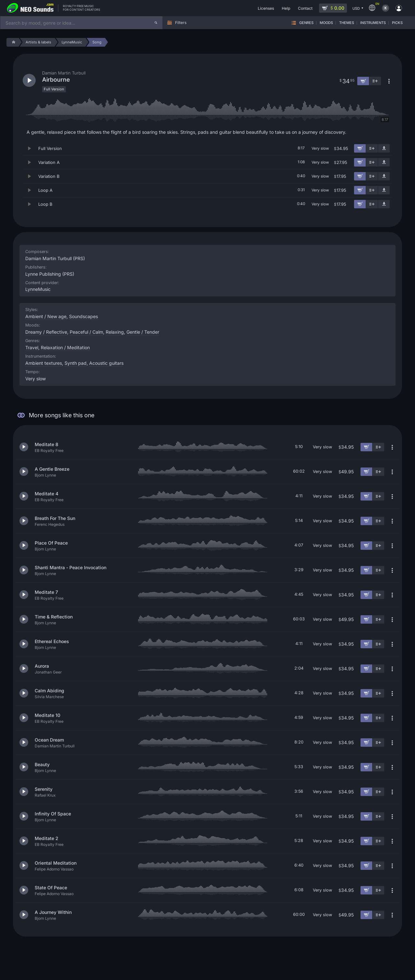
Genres (306, 23)
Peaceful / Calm (86, 332)
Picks (397, 23)
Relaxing (115, 332)
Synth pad (76, 363)
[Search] (156, 23)
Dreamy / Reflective (46, 332)
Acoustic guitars (106, 363)
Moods (326, 23)
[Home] (12, 42)
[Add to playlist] (372, 148)
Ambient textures (44, 363)
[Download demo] (384, 148)
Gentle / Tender (143, 332)
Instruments (373, 23)
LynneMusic (38, 289)
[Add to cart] (360, 148)
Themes (347, 23)
